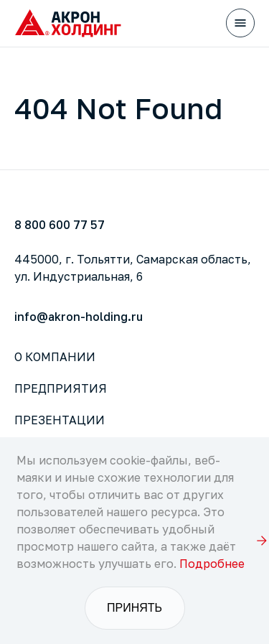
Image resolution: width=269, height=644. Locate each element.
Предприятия (61, 388)
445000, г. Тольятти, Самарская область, (133, 268)
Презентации (60, 420)
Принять (134, 608)
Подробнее (212, 564)
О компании (55, 357)
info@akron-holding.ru (79, 317)
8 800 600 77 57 (60, 225)
